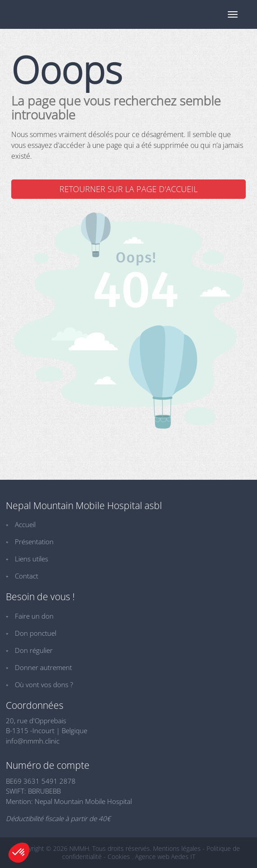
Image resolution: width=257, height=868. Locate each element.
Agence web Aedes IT (165, 857)
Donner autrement (43, 667)
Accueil (25, 524)
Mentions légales (177, 848)
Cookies (119, 857)
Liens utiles (32, 559)
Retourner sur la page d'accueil (128, 189)
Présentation (34, 542)
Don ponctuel (36, 633)
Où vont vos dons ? (44, 684)
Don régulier (34, 650)
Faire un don (34, 616)
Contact (27, 576)
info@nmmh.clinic (33, 741)
